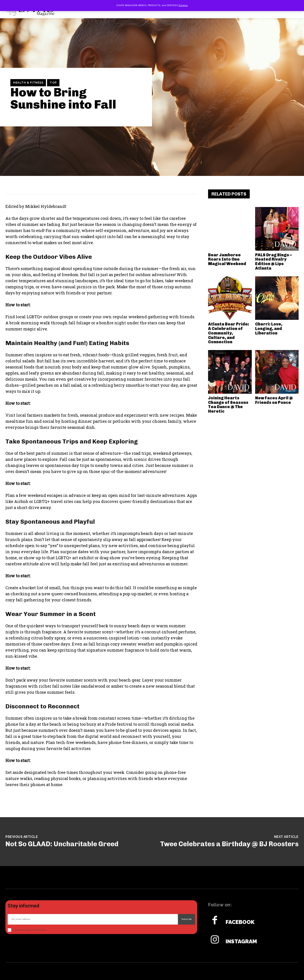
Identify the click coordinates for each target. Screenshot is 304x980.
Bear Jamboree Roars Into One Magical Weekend (227, 259)
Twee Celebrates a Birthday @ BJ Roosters (229, 844)
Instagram (241, 941)
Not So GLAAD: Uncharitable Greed (62, 844)
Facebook (240, 922)
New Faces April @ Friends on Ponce (274, 400)
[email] (93, 919)
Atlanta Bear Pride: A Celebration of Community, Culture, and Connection (229, 333)
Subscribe (186, 919)
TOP (53, 83)
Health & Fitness (28, 83)
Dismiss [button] (183, 5)
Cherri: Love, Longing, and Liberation (269, 329)
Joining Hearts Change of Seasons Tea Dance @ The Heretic (228, 405)
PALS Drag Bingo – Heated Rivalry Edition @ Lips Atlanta (273, 262)
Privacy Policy (40, 930)
